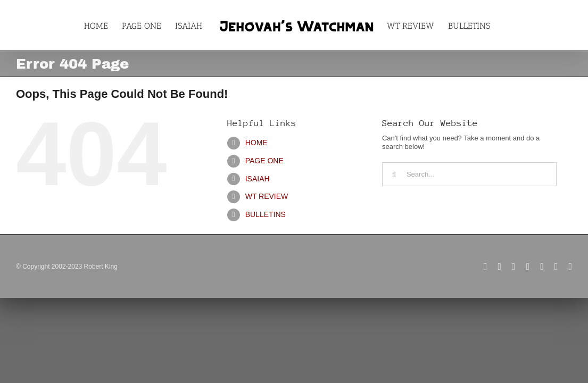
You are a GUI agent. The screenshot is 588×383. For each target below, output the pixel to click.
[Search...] (469, 174)
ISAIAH (258, 179)
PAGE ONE (264, 161)
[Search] (394, 174)
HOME (256, 143)
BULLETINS (266, 214)
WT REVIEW (267, 196)
